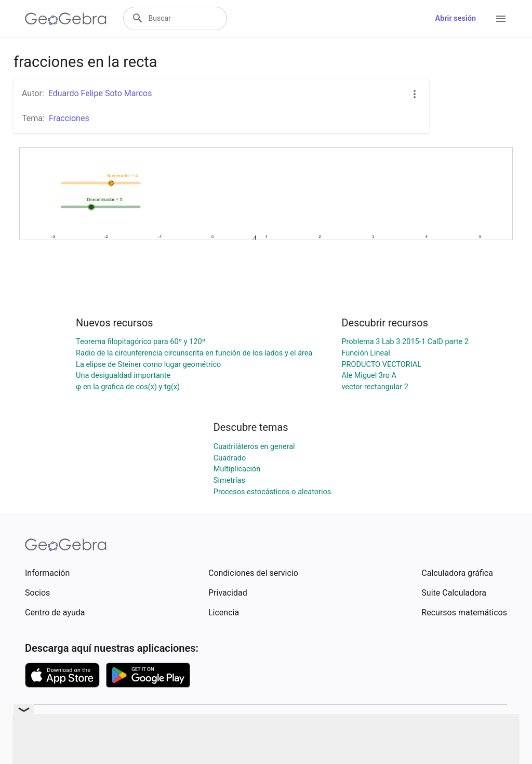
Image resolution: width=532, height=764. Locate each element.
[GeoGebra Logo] (66, 19)
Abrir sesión (456, 18)
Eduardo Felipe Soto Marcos (100, 93)
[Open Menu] (501, 19)
